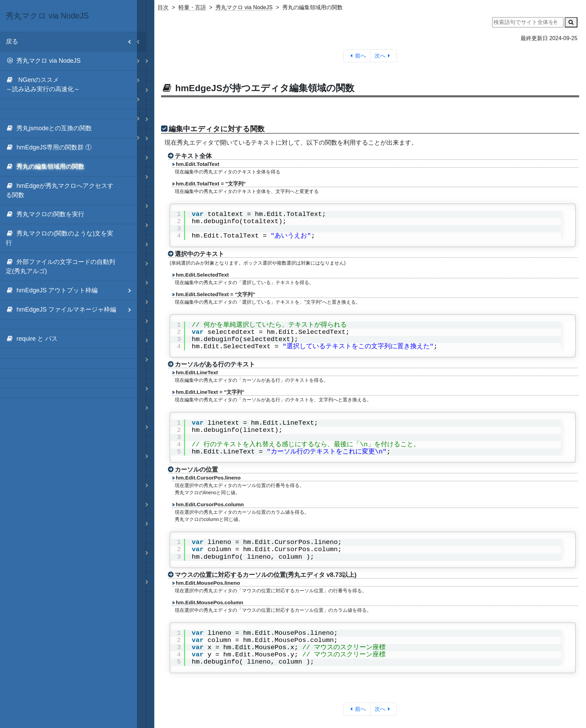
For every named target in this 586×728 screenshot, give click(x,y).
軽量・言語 (192, 7)
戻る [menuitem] (71, 42)
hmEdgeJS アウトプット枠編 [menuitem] (71, 290)
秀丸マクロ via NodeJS (244, 7)
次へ (384, 56)
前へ (357, 56)
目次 (163, 7)
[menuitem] (69, 61)
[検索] (571, 22)
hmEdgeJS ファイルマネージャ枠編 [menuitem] (71, 310)
